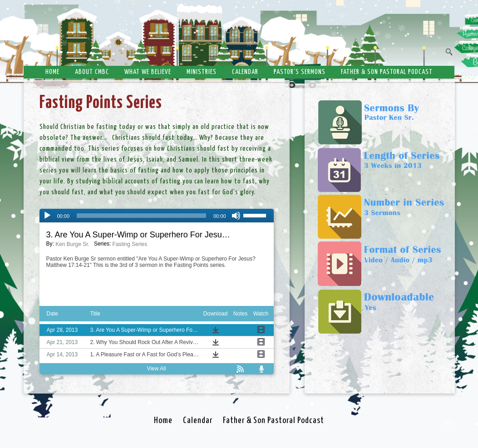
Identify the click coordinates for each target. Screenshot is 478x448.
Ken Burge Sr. (72, 244)
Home (52, 72)
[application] (157, 216)
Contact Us (239, 88)
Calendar (245, 72)
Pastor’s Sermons (300, 72)
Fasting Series (130, 244)
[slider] (141, 216)
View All (157, 369)
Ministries (202, 72)
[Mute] (236, 216)
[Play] (47, 216)
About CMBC (92, 72)
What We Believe (148, 72)
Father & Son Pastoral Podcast (387, 72)
